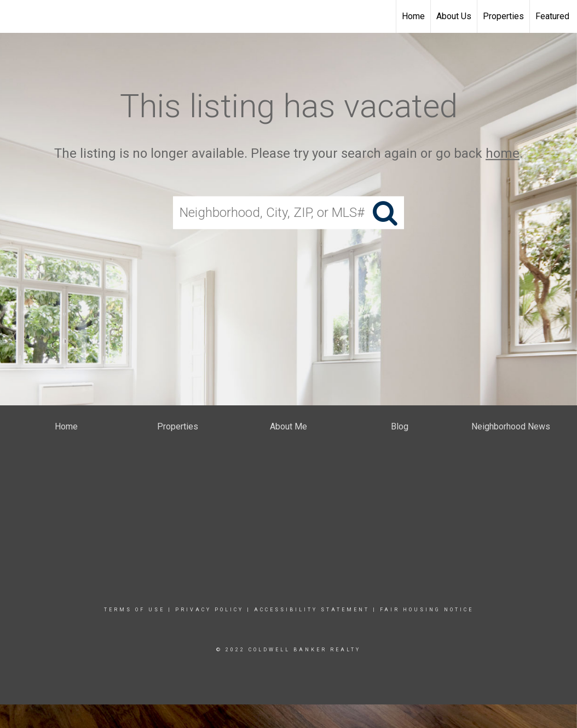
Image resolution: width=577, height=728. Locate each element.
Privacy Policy (209, 610)
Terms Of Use (134, 610)
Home (413, 16)
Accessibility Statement (312, 610)
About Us (454, 16)
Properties (503, 16)
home (503, 153)
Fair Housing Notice (427, 610)
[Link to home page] (14, 16)
